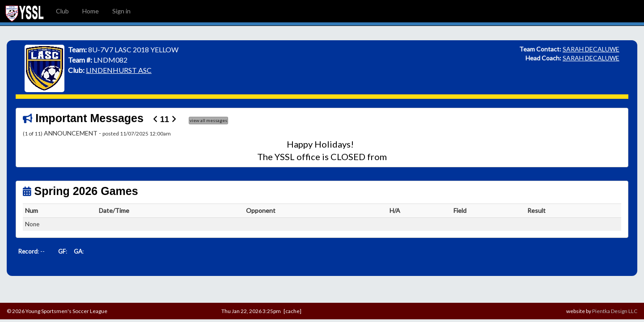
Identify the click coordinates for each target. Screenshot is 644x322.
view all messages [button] (208, 120)
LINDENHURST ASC (119, 70)
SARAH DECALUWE (591, 49)
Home (91, 11)
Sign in (121, 11)
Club (62, 11)
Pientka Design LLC (615, 311)
